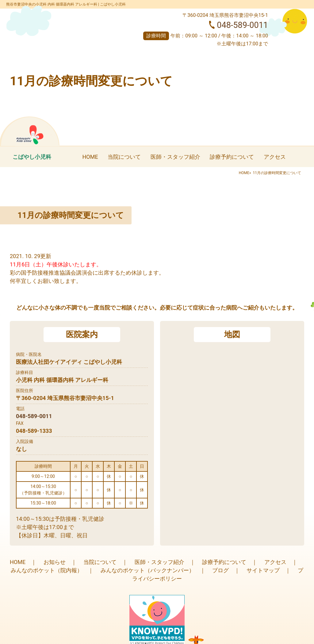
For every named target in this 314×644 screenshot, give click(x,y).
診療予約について (232, 157)
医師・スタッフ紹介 (175, 157)
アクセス (275, 157)
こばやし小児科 (32, 157)
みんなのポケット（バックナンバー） (147, 570)
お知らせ (55, 562)
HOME (90, 157)
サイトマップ (263, 570)
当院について (124, 157)
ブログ (220, 570)
